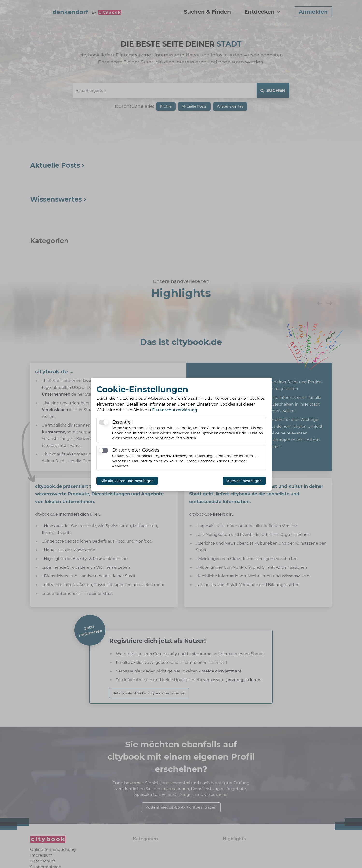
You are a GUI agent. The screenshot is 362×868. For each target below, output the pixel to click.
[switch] (103, 422)
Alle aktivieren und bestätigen (127, 481)
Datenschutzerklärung (175, 410)
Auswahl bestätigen (244, 481)
